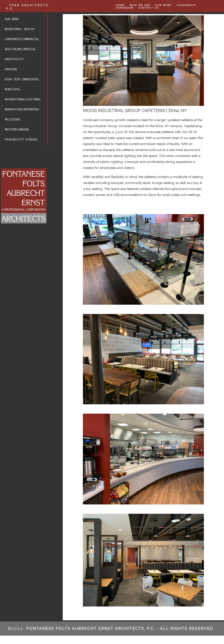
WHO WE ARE (140, 5)
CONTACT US (148, 8)
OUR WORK (163, 5)
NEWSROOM (125, 8)
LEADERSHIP (186, 5)
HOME (120, 5)
